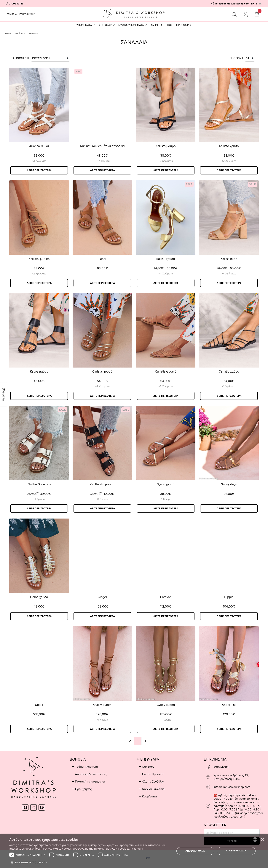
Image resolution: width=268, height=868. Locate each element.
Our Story (148, 767)
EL (260, 4)
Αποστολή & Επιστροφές (91, 774)
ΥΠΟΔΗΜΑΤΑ (86, 25)
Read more (137, 849)
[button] (90, 862)
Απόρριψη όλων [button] (236, 851)
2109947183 (221, 767)
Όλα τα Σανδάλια (153, 781)
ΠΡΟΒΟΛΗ (242, 58)
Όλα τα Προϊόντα (153, 774)
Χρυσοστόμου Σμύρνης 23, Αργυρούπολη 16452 (231, 777)
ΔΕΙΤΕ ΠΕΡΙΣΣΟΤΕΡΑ (39, 170)
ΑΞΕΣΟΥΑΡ (107, 25)
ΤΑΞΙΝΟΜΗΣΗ (41, 58)
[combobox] (255, 840)
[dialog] (134, 851)
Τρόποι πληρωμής (87, 767)
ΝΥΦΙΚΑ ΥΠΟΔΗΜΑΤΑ (133, 25)
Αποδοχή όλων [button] (195, 851)
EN (253, 4)
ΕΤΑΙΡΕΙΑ (12, 14)
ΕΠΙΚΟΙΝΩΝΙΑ (27, 14)
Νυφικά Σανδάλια (153, 789)
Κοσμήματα (149, 796)
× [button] (262, 839)
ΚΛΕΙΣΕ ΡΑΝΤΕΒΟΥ (162, 25)
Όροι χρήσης (83, 789)
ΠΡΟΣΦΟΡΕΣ (184, 25)
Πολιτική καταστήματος (90, 781)
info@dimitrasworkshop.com (232, 787)
